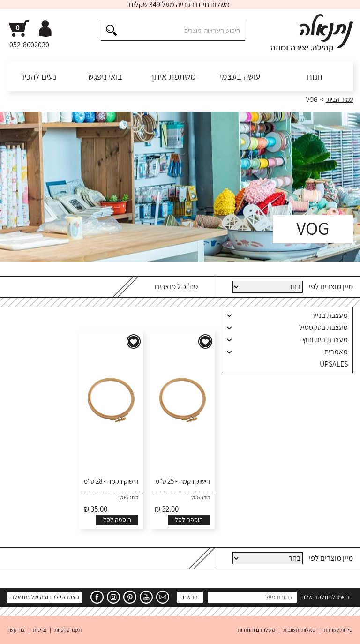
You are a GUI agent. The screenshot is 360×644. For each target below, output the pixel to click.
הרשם (190, 597)
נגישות (40, 630)
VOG (195, 498)
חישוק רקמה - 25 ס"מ (183, 481)
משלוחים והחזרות (256, 630)
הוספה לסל (189, 520)
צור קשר (16, 630)
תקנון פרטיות (68, 630)
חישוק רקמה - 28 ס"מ (111, 481)
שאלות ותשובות (300, 630)
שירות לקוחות (338, 630)
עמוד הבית (339, 99)
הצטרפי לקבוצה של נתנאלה (45, 597)
